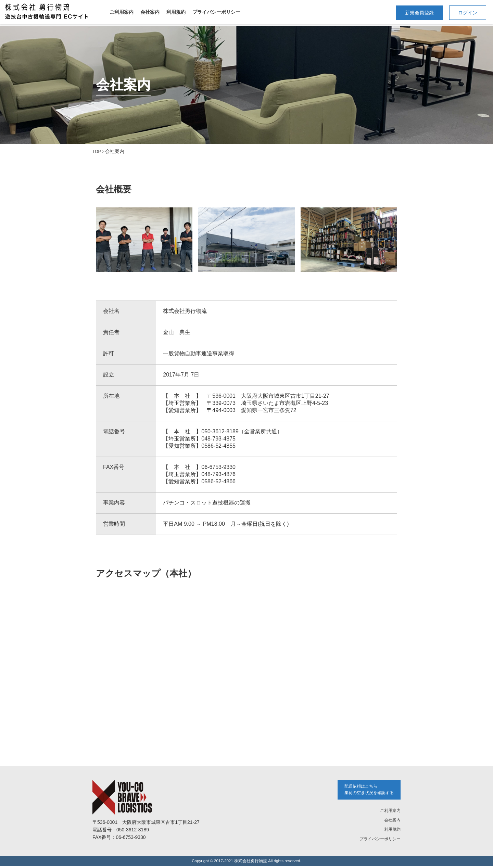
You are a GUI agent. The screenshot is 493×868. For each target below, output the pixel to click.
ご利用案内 (122, 12)
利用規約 (176, 12)
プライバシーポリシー (216, 12)
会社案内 (150, 12)
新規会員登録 (419, 13)
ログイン (468, 13)
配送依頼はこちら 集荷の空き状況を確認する (365, 791)
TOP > (99, 151)
